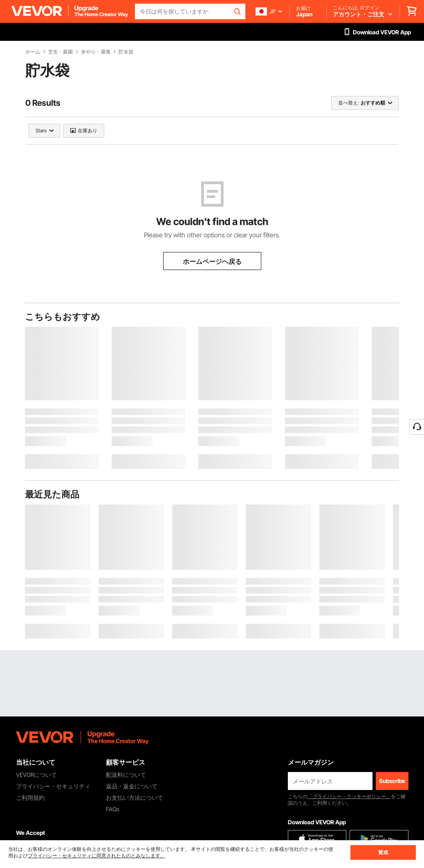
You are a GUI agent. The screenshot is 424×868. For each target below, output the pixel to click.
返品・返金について (132, 786)
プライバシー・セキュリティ (53, 786)
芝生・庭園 (61, 52)
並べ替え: (349, 103)
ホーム (33, 52)
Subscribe (392, 781)
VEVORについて (36, 775)
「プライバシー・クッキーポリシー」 (349, 796)
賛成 (383, 852)
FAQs (113, 809)
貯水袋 (126, 52)
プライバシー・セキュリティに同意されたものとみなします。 (96, 856)
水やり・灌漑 (96, 52)
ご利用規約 (30, 798)
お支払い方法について (135, 798)
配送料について (126, 775)
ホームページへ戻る (212, 261)
